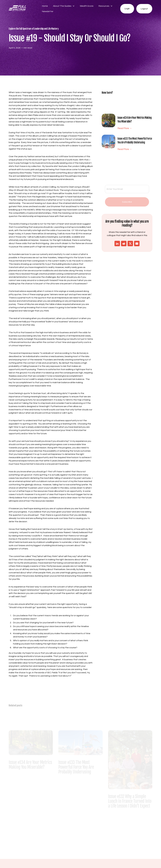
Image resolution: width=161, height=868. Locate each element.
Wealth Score (87, 6)
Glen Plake (33, 115)
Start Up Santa (65, 529)
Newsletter (48, 11)
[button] (64, 6)
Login (127, 9)
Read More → (125, 130)
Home (45, 6)
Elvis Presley (26, 173)
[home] (23, 9)
